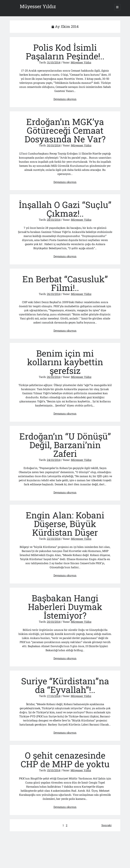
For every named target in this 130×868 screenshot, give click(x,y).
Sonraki (106, 825)
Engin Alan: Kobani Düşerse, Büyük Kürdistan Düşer (65, 524)
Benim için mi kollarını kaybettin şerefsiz (65, 362)
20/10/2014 (54, 622)
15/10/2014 (54, 770)
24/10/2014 (54, 460)
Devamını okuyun (65, 99)
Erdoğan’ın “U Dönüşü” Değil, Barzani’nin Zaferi (65, 445)
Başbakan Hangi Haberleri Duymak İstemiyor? (65, 607)
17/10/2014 (54, 696)
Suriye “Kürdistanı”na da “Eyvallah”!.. (65, 685)
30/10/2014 (54, 145)
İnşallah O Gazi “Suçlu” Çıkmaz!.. (65, 209)
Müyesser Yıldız (38, 6)
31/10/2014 (54, 62)
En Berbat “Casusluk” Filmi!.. (65, 283)
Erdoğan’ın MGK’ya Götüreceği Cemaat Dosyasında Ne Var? (65, 130)
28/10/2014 (54, 220)
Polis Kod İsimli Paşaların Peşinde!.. (65, 52)
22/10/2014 (54, 539)
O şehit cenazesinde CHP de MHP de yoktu (65, 760)
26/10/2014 (54, 294)
